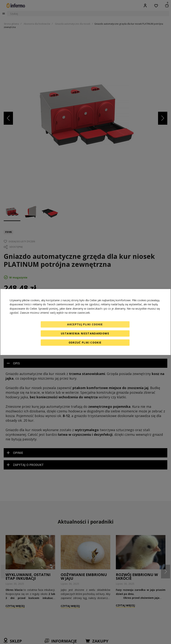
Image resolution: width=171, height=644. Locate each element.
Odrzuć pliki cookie (85, 342)
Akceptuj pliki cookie (85, 324)
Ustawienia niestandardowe (85, 333)
